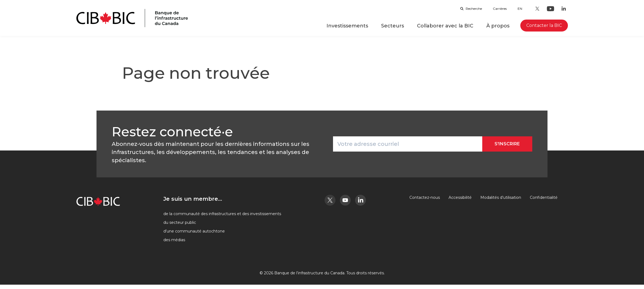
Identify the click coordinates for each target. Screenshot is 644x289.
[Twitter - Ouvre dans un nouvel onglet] (537, 9)
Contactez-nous (425, 197)
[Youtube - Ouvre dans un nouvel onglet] (550, 9)
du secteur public (180, 222)
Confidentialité (544, 197)
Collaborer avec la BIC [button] (445, 26)
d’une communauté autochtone (194, 231)
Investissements (347, 26)
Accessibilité (460, 197)
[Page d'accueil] (132, 18)
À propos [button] (498, 26)
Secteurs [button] (393, 26)
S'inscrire (507, 144)
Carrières (500, 9)
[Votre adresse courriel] (408, 144)
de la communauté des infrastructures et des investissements (222, 214)
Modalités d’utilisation (501, 197)
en (520, 9)
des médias (174, 240)
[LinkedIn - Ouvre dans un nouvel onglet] (564, 9)
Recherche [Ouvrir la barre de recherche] (471, 9)
